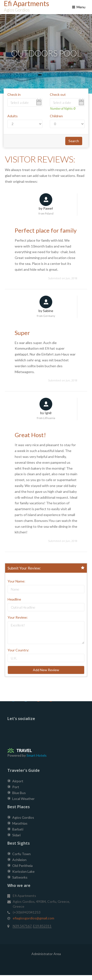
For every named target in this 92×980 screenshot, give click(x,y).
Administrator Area (46, 954)
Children (56, 116)
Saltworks (20, 877)
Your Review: (18, 617)
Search (74, 141)
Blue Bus (19, 793)
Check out (58, 94)
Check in (14, 94)
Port (16, 787)
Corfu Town (21, 854)
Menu (78, 7)
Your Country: (18, 650)
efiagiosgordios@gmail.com (33, 918)
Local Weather (23, 799)
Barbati (18, 829)
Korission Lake (23, 871)
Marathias (20, 823)
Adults (13, 116)
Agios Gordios (23, 817)
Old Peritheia (22, 866)
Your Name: (16, 581)
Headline (14, 599)
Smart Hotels (37, 755)
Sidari (16, 835)
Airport (18, 781)
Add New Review (46, 670)
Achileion (19, 860)
